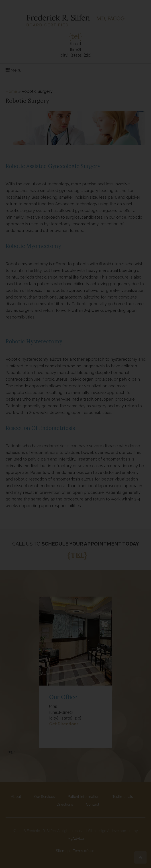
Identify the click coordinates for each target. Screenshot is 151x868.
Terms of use (84, 851)
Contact (93, 804)
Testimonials (123, 797)
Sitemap (63, 851)
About (16, 797)
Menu (13, 70)
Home (11, 91)
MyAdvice (76, 839)
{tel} (75, 36)
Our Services (44, 797)
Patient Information (84, 797)
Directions (65, 804)
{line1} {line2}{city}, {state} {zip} (75, 49)
